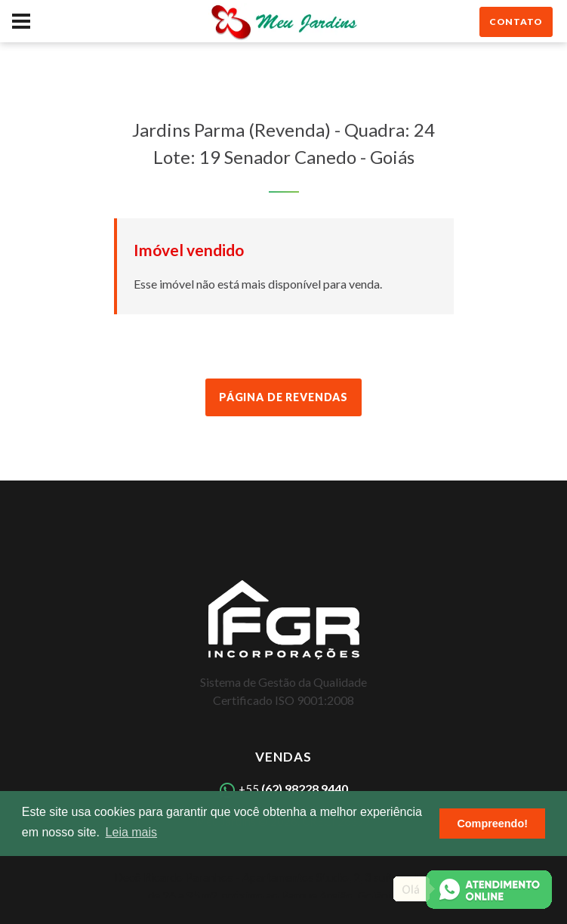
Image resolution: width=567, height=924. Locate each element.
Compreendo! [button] (492, 824)
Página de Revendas (283, 397)
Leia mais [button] (131, 832)
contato (516, 22)
